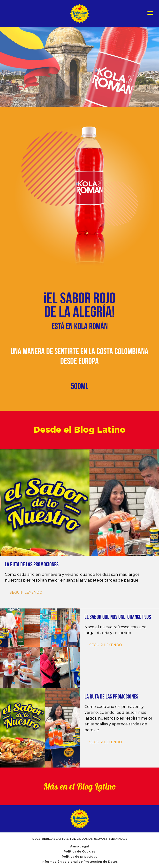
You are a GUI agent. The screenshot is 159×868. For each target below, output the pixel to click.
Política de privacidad (80, 856)
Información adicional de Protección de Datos (79, 862)
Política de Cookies (79, 851)
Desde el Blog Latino (79, 430)
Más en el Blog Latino (79, 786)
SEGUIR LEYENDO (106, 645)
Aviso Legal (79, 846)
